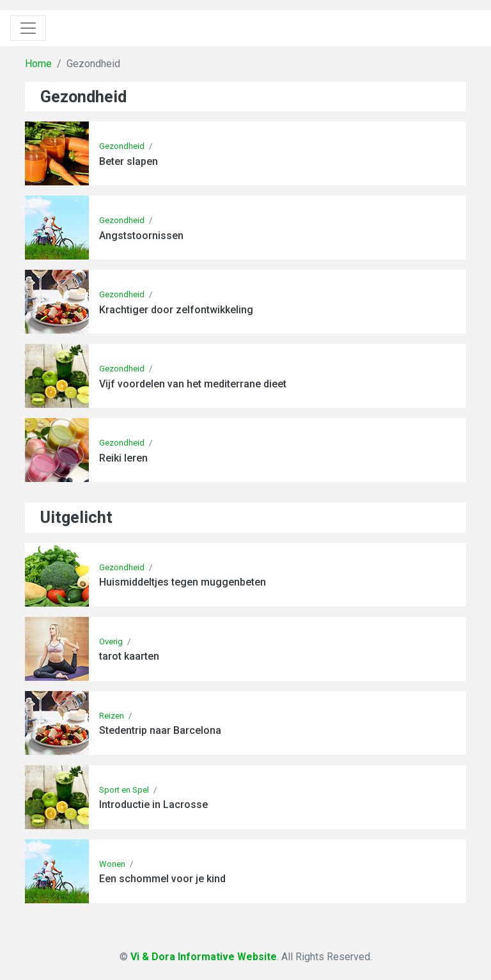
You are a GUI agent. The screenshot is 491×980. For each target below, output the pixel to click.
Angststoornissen (141, 236)
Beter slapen (129, 161)
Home (38, 64)
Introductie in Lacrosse (153, 805)
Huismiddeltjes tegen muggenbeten (183, 582)
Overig (111, 642)
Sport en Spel (124, 790)
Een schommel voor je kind (162, 879)
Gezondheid (122, 146)
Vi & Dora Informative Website (204, 957)
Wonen (112, 864)
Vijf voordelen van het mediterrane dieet (193, 384)
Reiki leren (123, 458)
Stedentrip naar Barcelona (160, 730)
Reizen (112, 716)
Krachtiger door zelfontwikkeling (176, 310)
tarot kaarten (129, 656)
